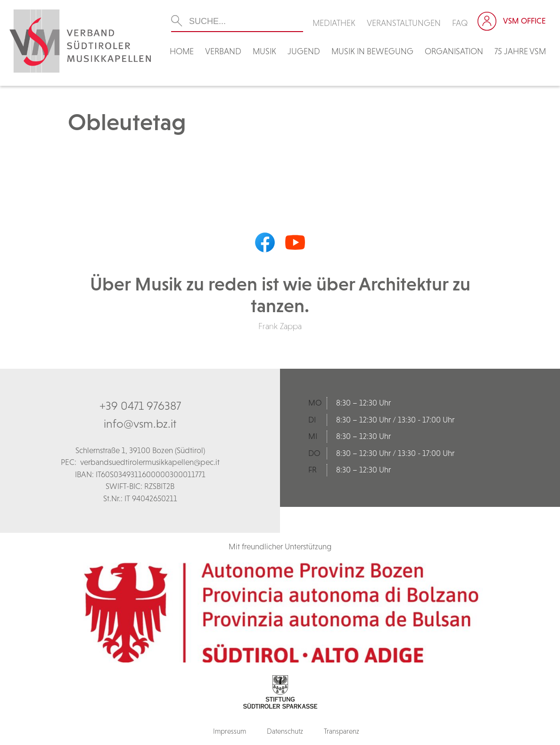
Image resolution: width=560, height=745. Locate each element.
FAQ (460, 23)
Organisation (454, 51)
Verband (223, 51)
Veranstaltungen (404, 23)
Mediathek (334, 23)
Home (182, 51)
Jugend (304, 51)
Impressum (230, 731)
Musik (264, 51)
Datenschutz (285, 731)
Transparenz (342, 731)
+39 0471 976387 (140, 406)
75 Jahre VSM (520, 51)
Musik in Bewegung (372, 51)
